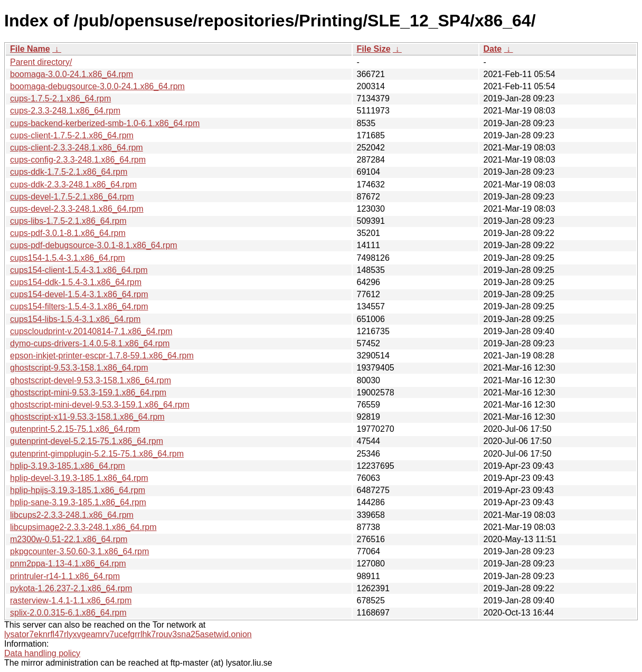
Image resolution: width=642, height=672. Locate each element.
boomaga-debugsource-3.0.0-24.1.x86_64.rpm (97, 86)
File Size (374, 49)
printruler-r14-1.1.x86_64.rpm (65, 576)
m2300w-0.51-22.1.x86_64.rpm (69, 539)
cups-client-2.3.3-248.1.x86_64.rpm (77, 148)
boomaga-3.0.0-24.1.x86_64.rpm (72, 74)
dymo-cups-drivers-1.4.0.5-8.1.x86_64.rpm (90, 343)
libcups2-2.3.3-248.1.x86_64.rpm (72, 515)
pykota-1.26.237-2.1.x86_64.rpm (71, 588)
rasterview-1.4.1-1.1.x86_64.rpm (71, 600)
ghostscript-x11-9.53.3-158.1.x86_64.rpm (87, 417)
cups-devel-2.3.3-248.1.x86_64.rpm (77, 209)
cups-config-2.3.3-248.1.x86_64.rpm (78, 160)
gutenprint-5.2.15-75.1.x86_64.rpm (75, 429)
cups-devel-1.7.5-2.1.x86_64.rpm (72, 197)
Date (493, 49)
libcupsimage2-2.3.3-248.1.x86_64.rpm (83, 527)
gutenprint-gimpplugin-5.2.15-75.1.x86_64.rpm (97, 454)
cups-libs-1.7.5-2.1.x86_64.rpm (68, 221)
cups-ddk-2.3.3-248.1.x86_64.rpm (73, 184)
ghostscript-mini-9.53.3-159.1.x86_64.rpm (88, 392)
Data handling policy (42, 653)
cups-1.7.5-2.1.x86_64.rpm (60, 98)
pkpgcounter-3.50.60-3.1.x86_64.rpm (79, 551)
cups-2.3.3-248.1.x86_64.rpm (65, 111)
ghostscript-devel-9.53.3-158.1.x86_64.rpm (91, 380)
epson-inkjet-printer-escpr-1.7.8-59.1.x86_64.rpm (102, 356)
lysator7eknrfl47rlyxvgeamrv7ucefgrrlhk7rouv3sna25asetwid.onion (128, 634)
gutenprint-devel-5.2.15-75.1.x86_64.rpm (87, 441)
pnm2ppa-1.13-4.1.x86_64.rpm (68, 564)
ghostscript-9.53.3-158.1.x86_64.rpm (79, 368)
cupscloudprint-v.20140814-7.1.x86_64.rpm (91, 331)
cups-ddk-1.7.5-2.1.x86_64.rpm (69, 172)
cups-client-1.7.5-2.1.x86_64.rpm (72, 135)
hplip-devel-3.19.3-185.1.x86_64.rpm (79, 478)
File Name (30, 49)
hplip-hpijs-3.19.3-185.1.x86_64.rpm (78, 490)
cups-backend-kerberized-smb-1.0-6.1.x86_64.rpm (105, 123)
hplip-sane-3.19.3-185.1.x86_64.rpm (78, 502)
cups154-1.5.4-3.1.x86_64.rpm (68, 258)
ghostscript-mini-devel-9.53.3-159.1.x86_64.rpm (100, 405)
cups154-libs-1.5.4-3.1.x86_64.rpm (75, 319)
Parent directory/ (41, 62)
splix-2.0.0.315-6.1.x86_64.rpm (68, 613)
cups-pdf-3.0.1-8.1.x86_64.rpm (68, 233)
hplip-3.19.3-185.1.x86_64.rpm (68, 466)
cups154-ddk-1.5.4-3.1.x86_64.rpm (76, 282)
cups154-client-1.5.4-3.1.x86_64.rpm (79, 270)
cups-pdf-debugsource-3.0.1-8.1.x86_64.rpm (94, 245)
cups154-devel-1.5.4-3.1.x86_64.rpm (79, 294)
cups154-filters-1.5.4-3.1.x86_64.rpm (79, 306)
